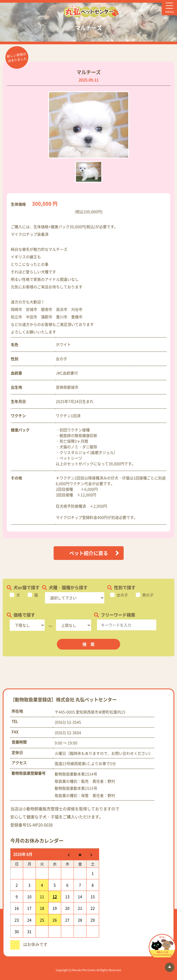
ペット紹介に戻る (89, 553)
